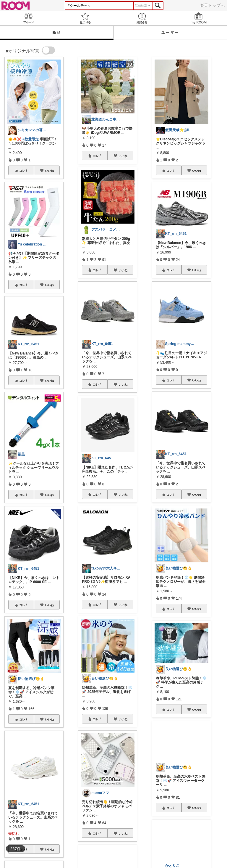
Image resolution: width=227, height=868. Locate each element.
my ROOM (199, 18)
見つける (85, 18)
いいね (49, 171)
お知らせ (142, 18)
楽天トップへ (212, 5)
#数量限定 (31, 139)
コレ (24, 171)
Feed (28, 18)
